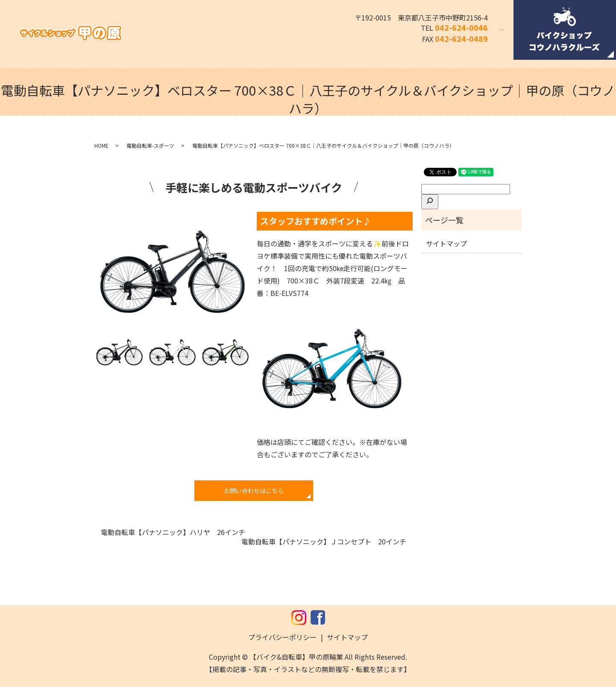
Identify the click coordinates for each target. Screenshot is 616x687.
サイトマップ (446, 243)
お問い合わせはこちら (254, 491)
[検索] (430, 202)
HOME (101, 145)
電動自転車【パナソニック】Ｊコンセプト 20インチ (324, 541)
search (507, 35)
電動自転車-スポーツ (150, 145)
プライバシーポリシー (282, 637)
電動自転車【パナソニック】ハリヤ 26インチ (173, 532)
